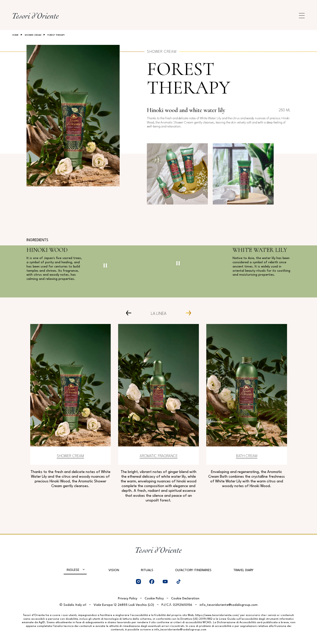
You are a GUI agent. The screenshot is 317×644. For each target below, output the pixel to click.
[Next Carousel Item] (186, 313)
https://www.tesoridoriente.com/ (217, 615)
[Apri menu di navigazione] (302, 16)
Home (15, 35)
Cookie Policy (154, 599)
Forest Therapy (188, 78)
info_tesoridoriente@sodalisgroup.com (229, 605)
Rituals (147, 570)
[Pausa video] (105, 265)
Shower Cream (33, 35)
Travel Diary (243, 570)
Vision (114, 570)
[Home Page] (36, 16)
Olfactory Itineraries (193, 570)
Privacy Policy (128, 599)
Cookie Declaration (185, 599)
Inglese (73, 570)
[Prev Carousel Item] (131, 313)
